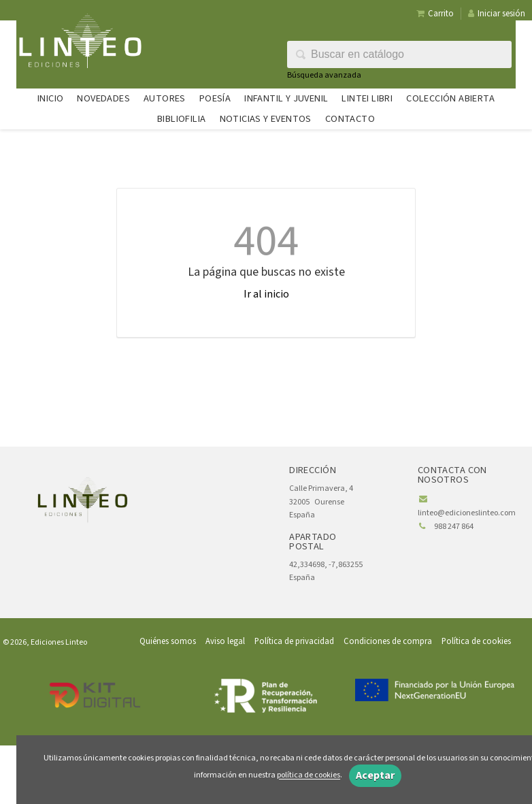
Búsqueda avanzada (324, 75)
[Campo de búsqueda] (399, 54)
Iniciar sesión (497, 14)
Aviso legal (225, 641)
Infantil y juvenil (286, 98)
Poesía (215, 98)
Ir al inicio (266, 294)
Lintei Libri (367, 98)
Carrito (435, 14)
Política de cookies (476, 641)
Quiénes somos (168, 641)
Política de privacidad (294, 641)
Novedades (103, 98)
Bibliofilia (181, 119)
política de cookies (309, 776)
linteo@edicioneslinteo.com (467, 513)
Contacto (350, 119)
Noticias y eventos (266, 119)
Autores (165, 98)
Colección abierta (450, 98)
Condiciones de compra (388, 641)
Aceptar (375, 775)
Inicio (50, 98)
